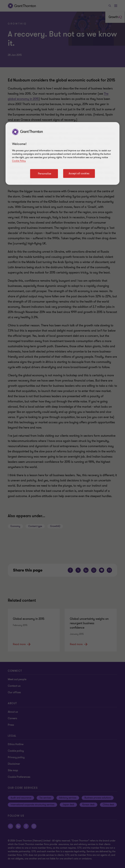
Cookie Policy (19, 161)
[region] (62, 153)
